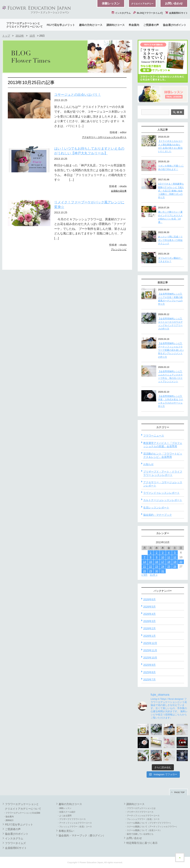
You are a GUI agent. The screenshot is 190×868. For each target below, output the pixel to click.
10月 (32, 36)
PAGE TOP (179, 792)
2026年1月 (149, 636)
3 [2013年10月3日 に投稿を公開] (163, 553)
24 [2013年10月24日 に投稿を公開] (163, 566)
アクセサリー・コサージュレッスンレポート (104, 137)
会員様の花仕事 (119, 191)
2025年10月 (150, 658)
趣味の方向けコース (91, 25)
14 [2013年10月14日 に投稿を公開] (145, 562)
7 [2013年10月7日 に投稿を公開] (145, 557)
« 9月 (144, 575)
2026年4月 (149, 614)
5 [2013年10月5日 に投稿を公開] (175, 553)
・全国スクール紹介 (66, 812)
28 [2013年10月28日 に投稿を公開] (145, 571)
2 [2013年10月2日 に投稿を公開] (157, 553)
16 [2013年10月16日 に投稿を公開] (157, 562)
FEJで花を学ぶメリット (61, 25)
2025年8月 (149, 672)
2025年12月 (150, 643)
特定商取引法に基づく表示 (142, 843)
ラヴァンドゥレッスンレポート (161, 493)
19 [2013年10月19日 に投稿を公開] (175, 562)
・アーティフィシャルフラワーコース (74, 823)
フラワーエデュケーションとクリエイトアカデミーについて (24, 25)
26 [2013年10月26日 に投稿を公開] (175, 566)
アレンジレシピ (119, 249)
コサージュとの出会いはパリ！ (78, 95)
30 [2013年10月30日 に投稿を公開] (157, 571)
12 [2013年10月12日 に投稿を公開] (175, 557)
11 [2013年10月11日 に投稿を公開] (169, 557)
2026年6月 (149, 599)
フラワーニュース (154, 436)
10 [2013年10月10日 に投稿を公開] (163, 557)
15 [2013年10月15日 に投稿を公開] (151, 562)
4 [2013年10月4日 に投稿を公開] (169, 553)
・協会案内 (9, 817)
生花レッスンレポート (156, 508)
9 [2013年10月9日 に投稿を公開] (157, 557)
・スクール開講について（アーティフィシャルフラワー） (151, 827)
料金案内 (134, 25)
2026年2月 (149, 628)
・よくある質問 (64, 816)
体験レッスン (111, 3)
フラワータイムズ (15, 843)
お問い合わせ (174, 3)
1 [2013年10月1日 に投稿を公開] (151, 553)
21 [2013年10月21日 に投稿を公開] (145, 566)
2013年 (20, 36)
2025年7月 (149, 679)
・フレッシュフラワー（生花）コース (74, 827)
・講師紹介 (9, 820)
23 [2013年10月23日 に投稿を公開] (157, 566)
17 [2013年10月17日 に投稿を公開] (163, 562)
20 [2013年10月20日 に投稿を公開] (181, 562)
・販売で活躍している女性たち (139, 834)
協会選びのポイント (175, 25)
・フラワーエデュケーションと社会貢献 (22, 813)
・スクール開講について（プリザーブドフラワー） (148, 823)
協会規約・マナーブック (158, 515)
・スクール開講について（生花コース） (143, 830)
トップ (6, 36)
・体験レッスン (64, 808)
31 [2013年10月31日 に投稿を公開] (163, 571)
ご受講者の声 (151, 25)
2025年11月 (150, 650)
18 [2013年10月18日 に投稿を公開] (169, 562)
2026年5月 (149, 607)
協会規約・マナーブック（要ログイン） (82, 835)
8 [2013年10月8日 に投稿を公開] (151, 557)
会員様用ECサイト (176, 13)
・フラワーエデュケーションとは (140, 808)
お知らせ (148, 464)
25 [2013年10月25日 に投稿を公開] (169, 566)
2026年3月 (149, 621)
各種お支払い (66, 831)
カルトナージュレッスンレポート (163, 500)
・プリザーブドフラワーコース (71, 819)
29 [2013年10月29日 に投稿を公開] (151, 571)
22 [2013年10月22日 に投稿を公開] (151, 566)
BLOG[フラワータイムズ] (148, 13)
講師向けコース (116, 25)
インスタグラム (121, 13)
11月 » (154, 575)
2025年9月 (149, 665)
